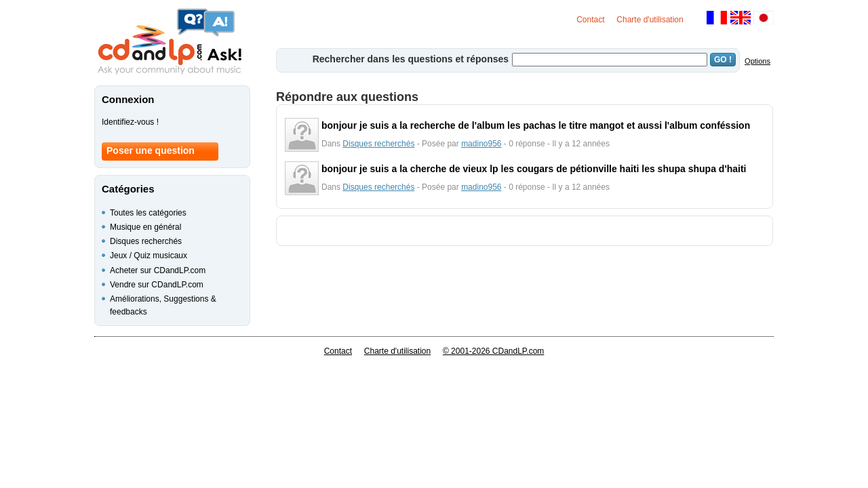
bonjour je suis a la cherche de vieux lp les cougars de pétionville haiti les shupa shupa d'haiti (534, 169)
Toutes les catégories (148, 213)
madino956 (481, 144)
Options (757, 61)
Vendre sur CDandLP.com (157, 285)
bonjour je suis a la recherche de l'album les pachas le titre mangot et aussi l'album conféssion (536, 125)
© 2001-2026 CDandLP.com (493, 351)
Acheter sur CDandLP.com (158, 270)
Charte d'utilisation (650, 20)
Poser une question (151, 150)
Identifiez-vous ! (130, 122)
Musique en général (145, 227)
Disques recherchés (378, 144)
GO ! (723, 60)
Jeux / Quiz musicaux (149, 256)
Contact (590, 20)
